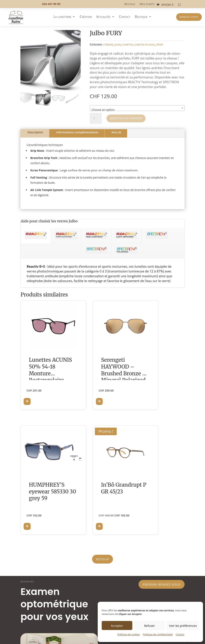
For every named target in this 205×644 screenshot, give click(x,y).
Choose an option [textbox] (103, 110)
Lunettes (128, 44)
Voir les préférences (183, 626)
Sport (160, 44)
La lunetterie (62, 17)
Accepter (117, 626)
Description (35, 132)
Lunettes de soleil (145, 44)
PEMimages (60, 630)
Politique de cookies (129, 634)
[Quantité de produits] (96, 119)
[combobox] (137, 108)
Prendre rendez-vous (159, 461)
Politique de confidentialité (158, 634)
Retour (102, 434)
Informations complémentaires (77, 132)
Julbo (118, 44)
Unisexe (109, 44)
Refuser (150, 626)
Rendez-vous (189, 17)
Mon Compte (147, 4)
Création (86, 17)
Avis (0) (116, 132)
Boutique (130, 4)
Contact (180, 634)
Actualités (103, 17)
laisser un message (140, 515)
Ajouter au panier (128, 118)
